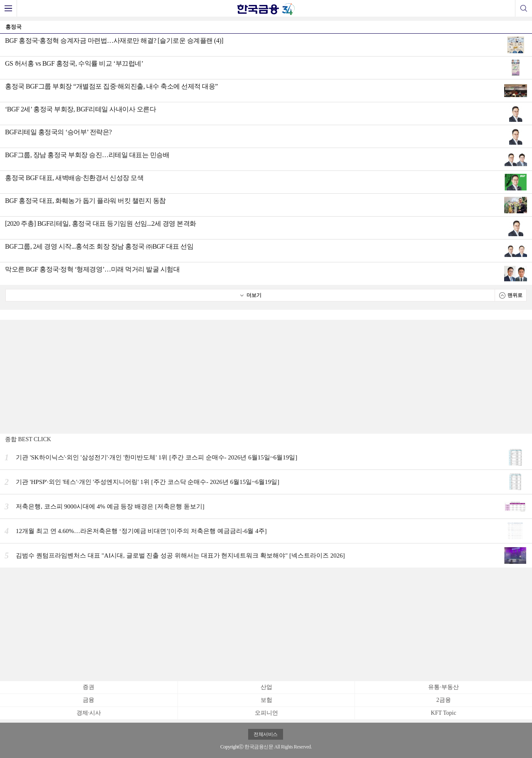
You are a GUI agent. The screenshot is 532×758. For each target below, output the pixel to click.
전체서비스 (266, 734)
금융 (89, 700)
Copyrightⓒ (232, 747)
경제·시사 (89, 713)
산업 (266, 687)
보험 (266, 700)
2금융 (444, 700)
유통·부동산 (443, 687)
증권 (89, 687)
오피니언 (266, 713)
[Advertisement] (266, 376)
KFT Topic (444, 713)
